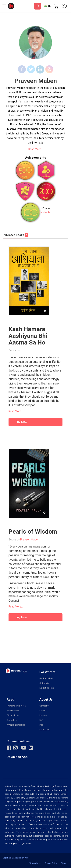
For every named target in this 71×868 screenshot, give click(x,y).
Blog (41, 725)
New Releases (13, 711)
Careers (43, 711)
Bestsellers (12, 720)
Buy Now (21, 422)
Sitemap (65, 863)
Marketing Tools (47, 688)
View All (46, 212)
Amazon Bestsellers (16, 725)
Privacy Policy (51, 863)
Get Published (46, 678)
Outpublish (45, 683)
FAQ (41, 720)
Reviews (43, 715)
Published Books (15, 235)
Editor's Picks (13, 715)
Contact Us (45, 730)
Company (44, 706)
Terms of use (35, 863)
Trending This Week (16, 706)
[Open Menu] (4, 6)
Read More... (36, 149)
